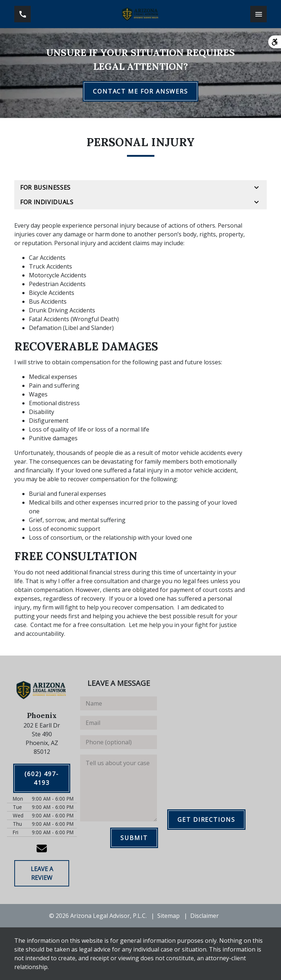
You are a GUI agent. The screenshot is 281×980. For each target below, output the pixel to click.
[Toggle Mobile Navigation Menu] (258, 14)
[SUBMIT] (134, 838)
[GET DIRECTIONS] (206, 820)
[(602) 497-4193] (42, 778)
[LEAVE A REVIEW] (42, 873)
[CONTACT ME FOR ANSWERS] (140, 91)
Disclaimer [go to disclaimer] (205, 916)
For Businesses (45, 187)
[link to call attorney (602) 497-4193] (23, 14)
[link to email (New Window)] (42, 848)
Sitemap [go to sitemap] (168, 916)
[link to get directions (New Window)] (42, 738)
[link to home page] (140, 14)
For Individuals (47, 202)
